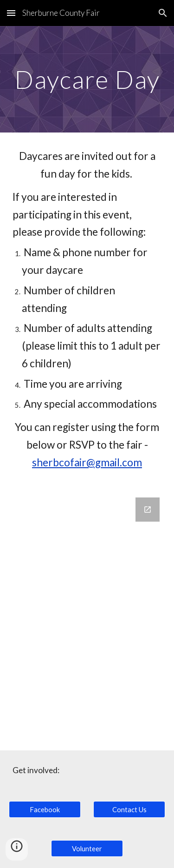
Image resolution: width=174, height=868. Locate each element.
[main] (87, 79)
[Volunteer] (87, 848)
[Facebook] (45, 809)
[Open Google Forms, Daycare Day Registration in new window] (148, 510)
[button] (11, 13)
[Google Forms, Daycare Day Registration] (87, 618)
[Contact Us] (129, 809)
